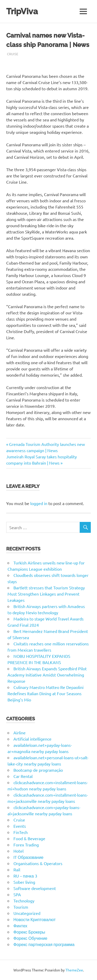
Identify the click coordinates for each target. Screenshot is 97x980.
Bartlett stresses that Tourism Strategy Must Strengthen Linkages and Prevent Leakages (46, 594)
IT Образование (28, 857)
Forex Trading (26, 845)
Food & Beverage (29, 838)
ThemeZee (74, 970)
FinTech (21, 832)
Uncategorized (27, 913)
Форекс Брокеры (29, 932)
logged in (39, 503)
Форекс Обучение (30, 938)
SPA (17, 894)
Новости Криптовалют (35, 919)
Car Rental (23, 776)
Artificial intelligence (32, 739)
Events (20, 826)
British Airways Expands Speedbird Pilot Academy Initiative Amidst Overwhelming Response (47, 675)
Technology (24, 901)
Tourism (21, 907)
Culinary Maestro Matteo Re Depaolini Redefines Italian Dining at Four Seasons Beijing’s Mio (46, 693)
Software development (35, 888)
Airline (20, 733)
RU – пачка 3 (25, 876)
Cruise (13, 54)
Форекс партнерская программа (44, 944)
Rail (17, 869)
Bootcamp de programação (38, 770)
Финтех (20, 926)
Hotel (18, 851)
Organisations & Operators (38, 863)
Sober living (24, 882)
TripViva (22, 11)
